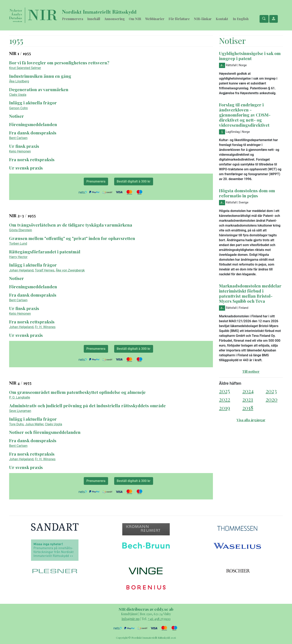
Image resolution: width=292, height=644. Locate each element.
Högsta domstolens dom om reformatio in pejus (247, 193)
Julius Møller (34, 424)
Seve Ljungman (20, 411)
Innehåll (94, 19)
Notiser (17, 116)
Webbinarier (155, 19)
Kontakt (222, 19)
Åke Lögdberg (19, 81)
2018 (248, 408)
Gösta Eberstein (21, 230)
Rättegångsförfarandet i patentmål (45, 252)
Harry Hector (18, 257)
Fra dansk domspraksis (33, 133)
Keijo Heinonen (20, 151)
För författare (179, 19)
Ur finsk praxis (24, 146)
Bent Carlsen (18, 138)
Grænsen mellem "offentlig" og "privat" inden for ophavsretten (72, 238)
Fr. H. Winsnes (45, 327)
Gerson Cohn (18, 108)
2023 (271, 391)
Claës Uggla (18, 95)
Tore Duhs (16, 424)
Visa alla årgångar (251, 420)
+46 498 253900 (159, 619)
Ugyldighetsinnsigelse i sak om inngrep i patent (250, 56)
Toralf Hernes (45, 270)
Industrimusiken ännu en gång (40, 76)
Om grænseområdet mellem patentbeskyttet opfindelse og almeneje (77, 392)
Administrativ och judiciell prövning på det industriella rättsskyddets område (87, 405)
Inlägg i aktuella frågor (33, 103)
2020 (272, 399)
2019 (224, 408)
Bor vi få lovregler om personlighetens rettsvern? (59, 63)
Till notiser (251, 371)
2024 (248, 391)
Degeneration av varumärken (39, 89)
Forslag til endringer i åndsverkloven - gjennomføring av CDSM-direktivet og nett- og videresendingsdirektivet (245, 115)
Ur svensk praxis (26, 168)
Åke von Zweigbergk (70, 270)
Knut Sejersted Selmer (25, 68)
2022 (225, 399)
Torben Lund (18, 244)
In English (241, 19)
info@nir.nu (131, 619)
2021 (248, 399)
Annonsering (114, 19)
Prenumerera (73, 19)
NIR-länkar (203, 19)
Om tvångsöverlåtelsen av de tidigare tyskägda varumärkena (71, 225)
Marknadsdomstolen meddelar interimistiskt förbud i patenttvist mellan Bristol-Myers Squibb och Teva (250, 293)
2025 (224, 391)
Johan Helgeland (21, 270)
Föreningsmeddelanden (33, 124)
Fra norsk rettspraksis (32, 159)
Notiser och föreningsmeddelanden (45, 432)
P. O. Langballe (20, 397)
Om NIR (135, 19)
